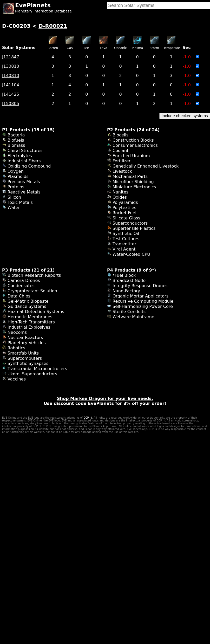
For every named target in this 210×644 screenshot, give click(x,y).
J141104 (11, 85)
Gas (70, 48)
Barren (53, 48)
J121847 (11, 57)
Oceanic (120, 48)
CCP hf (88, 418)
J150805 (11, 104)
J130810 (11, 66)
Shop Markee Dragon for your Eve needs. (105, 399)
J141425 (11, 94)
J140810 (11, 76)
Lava (104, 48)
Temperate (172, 48)
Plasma (137, 48)
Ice (87, 48)
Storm (154, 48)
